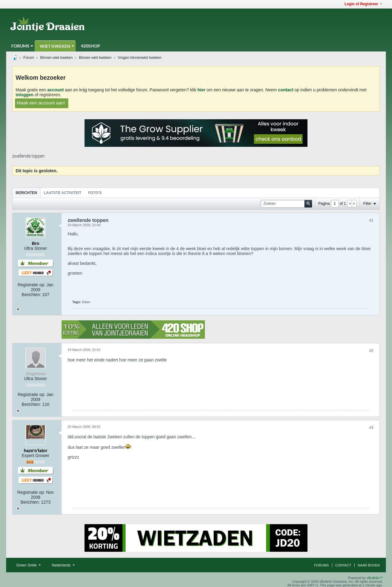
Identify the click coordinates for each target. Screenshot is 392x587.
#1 (371, 220)
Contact (343, 565)
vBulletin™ (375, 578)
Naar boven (369, 565)
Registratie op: (32, 285)
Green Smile (28, 565)
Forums (20, 46)
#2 (371, 351)
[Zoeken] (286, 204)
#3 (371, 428)
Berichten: (31, 295)
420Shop (90, 46)
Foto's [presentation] (95, 193)
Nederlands (63, 565)
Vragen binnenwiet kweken (139, 58)
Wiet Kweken (55, 46)
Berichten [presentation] (26, 193)
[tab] (26, 193)
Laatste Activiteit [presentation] (63, 193)
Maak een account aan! (41, 103)
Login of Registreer (363, 4)
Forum (29, 58)
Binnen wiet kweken (56, 58)
